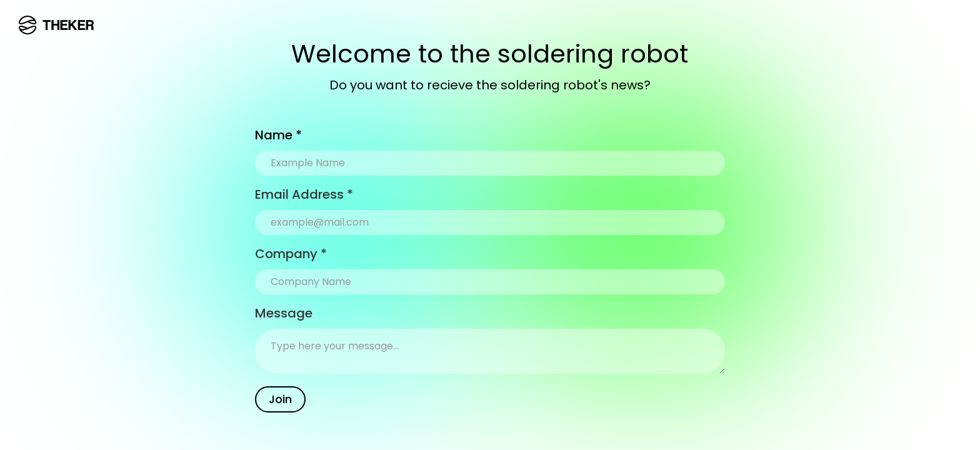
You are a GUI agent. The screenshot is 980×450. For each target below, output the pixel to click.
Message (284, 313)
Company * (291, 254)
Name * (278, 135)
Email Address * (304, 194)
